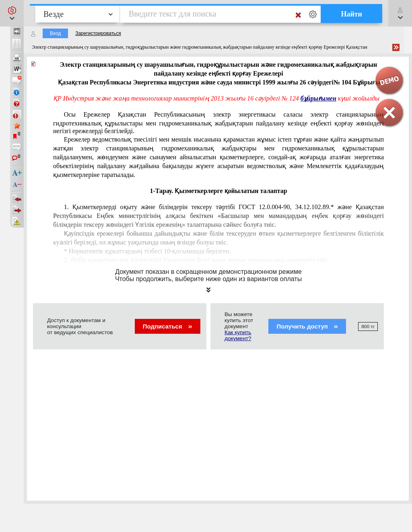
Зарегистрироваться (98, 33)
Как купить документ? (238, 335)
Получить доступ (307, 326)
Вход (55, 33)
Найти (351, 14)
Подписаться (168, 326)
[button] (12, 13)
